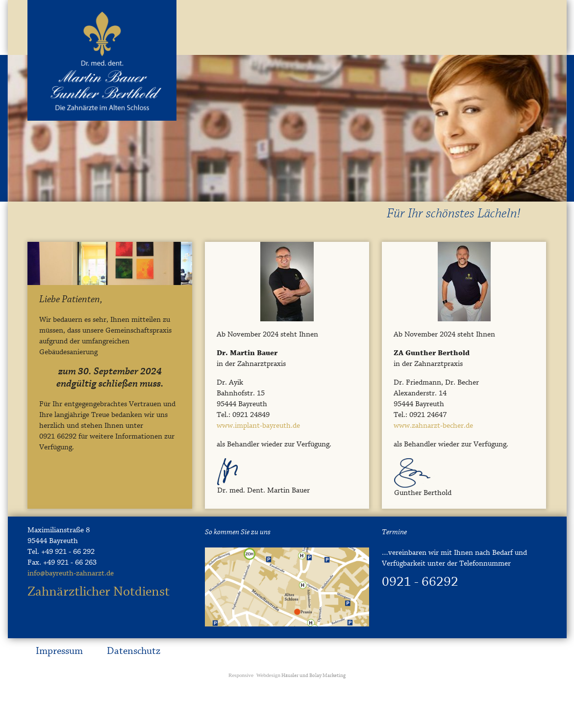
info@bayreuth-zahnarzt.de (71, 573)
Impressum (59, 651)
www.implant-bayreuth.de (258, 426)
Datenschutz (134, 651)
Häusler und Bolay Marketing (287, 676)
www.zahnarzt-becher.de (433, 426)
